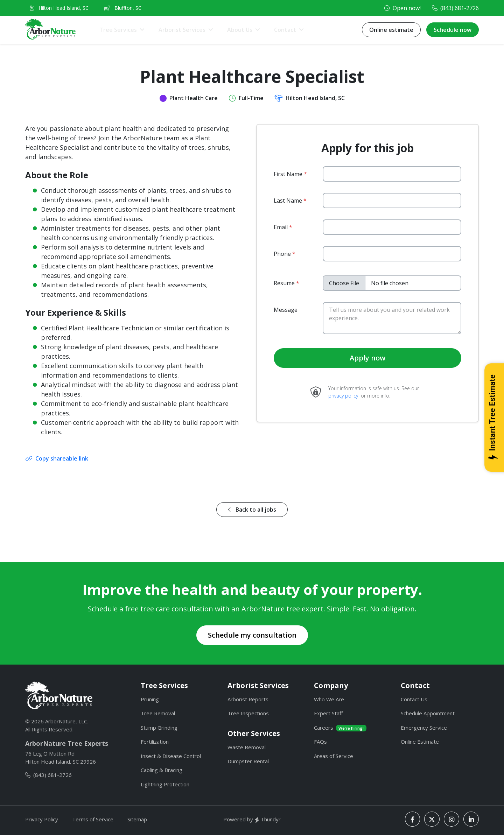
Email (281, 227)
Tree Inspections (248, 713)
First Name (288, 174)
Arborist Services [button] (182, 30)
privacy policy (343, 396)
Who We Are (329, 699)
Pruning (150, 699)
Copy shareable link (57, 458)
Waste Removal (247, 747)
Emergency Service (424, 728)
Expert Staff (328, 713)
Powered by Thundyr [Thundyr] (252, 819)
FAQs (320, 742)
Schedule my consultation (252, 635)
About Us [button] (240, 30)
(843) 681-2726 (460, 8)
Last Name (288, 201)
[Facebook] (413, 819)
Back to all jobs (252, 510)
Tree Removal (158, 713)
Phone (282, 254)
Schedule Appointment (428, 713)
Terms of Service (93, 819)
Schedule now (453, 30)
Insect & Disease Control (171, 756)
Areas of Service (334, 756)
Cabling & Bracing (162, 770)
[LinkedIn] (471, 819)
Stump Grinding (159, 728)
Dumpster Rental (248, 761)
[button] (289, 30)
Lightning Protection (165, 784)
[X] (432, 819)
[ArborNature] (59, 695)
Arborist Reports (248, 699)
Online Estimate (420, 742)
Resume (284, 283)
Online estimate (391, 30)
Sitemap (137, 819)
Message (286, 310)
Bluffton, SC (123, 8)
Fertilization (155, 742)
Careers (340, 728)
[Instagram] (451, 819)
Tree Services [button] (118, 30)
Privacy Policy (42, 819)
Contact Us (414, 699)
